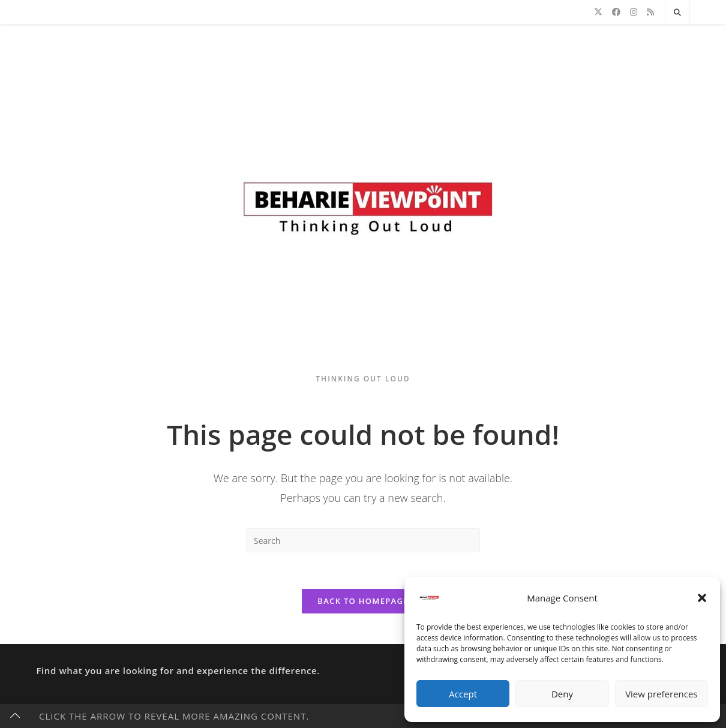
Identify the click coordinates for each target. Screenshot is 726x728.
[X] (598, 12)
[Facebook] (616, 12)
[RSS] (650, 12)
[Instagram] (634, 12)
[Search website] (677, 13)
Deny (562, 694)
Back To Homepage (363, 601)
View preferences (661, 694)
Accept (463, 694)
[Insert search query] (363, 540)
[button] (702, 598)
